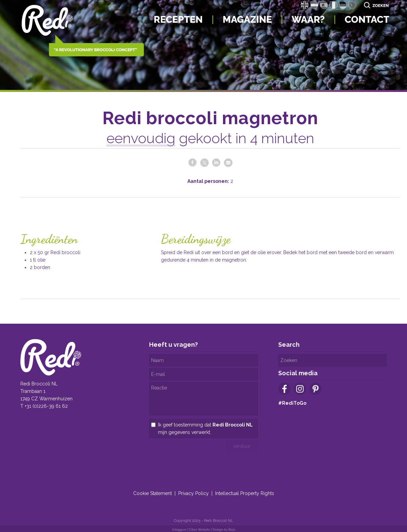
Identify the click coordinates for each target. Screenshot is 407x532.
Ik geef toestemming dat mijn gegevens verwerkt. (205, 429)
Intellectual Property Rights (245, 493)
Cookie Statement (152, 493)
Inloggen (179, 530)
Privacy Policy (194, 493)
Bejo (232, 530)
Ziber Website (199, 530)
